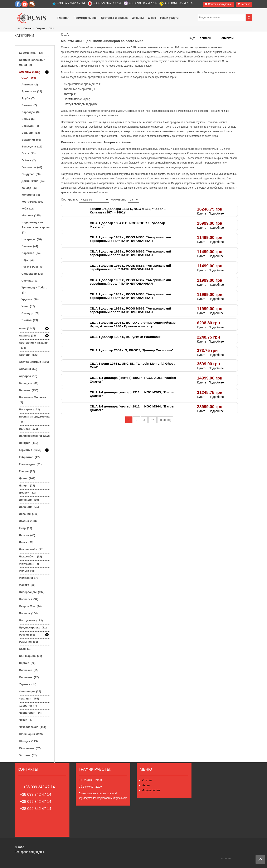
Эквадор (30, 313)
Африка (28, 336)
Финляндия (30, 691)
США (29, 78)
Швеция (28, 741)
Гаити (28, 153)
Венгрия (29, 443)
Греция (27, 471)
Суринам (30, 281)
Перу (28, 260)
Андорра (28, 376)
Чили (28, 306)
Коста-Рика (33, 202)
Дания (27, 478)
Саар (25, 649)
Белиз (28, 119)
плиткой (205, 38)
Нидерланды (32, 592)
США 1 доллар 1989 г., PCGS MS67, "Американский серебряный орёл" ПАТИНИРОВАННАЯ (130, 267)
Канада (30, 188)
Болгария (29, 409)
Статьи (147, 780)
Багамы (29, 105)
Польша (28, 613)
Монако (27, 585)
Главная (28, 29)
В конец (165, 420)
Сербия (27, 663)
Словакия (29, 670)
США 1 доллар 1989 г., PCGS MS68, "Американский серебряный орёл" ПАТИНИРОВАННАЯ (130, 296)
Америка (40, 29)
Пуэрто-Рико (32, 267)
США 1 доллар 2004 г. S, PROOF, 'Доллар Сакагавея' (131, 350)
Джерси (27, 493)
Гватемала (32, 167)
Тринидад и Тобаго (34, 290)
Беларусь (29, 383)
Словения (29, 677)
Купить (202, 213)
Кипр (25, 528)
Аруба (28, 98)
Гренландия (30, 464)
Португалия (31, 620)
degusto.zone (226, 858)
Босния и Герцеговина (34, 419)
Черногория (30, 713)
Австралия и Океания (34, 345)
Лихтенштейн (31, 549)
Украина (28, 684)
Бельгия (29, 390)
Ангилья (30, 84)
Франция (29, 699)
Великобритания (34, 436)
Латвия (27, 535)
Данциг (27, 485)
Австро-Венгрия (34, 362)
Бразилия (31, 140)
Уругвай (30, 299)
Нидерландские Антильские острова (36, 227)
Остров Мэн (30, 606)
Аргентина (32, 91)
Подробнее (216, 213)
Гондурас (31, 174)
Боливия (31, 133)
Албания (28, 369)
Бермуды (30, 126)
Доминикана (33, 181)
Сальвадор (32, 274)
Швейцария (31, 734)
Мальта (27, 571)
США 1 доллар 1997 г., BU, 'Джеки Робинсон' (125, 337)
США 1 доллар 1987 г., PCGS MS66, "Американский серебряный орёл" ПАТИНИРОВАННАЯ (130, 239)
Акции (146, 785)
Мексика (31, 215)
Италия (28, 521)
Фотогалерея (151, 790)
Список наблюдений (218, 4)
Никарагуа (32, 239)
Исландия (29, 507)
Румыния (28, 642)
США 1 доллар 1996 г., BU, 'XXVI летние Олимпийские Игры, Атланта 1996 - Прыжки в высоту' (133, 324)
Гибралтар (29, 457)
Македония (29, 564)
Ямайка (30, 320)
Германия (30, 450)
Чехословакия (33, 727)
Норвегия (29, 599)
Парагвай (31, 253)
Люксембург (30, 556)
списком (228, 38)
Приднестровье (33, 628)
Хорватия (28, 706)
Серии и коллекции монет (32, 62)
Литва (26, 542)
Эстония (28, 755)
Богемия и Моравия (33, 400)
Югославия (30, 748)
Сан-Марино (30, 656)
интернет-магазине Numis (181, 72)
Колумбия (31, 195)
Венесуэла (32, 147)
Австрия (29, 355)
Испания (29, 514)
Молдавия (28, 578)
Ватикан (28, 429)
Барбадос (31, 112)
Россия (27, 635)
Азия (27, 329)
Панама (30, 246)
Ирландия (29, 500)
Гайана (29, 160)
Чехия (26, 720)
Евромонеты (31, 53)
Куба (28, 209)
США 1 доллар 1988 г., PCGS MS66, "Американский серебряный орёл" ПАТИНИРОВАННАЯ (130, 253)
